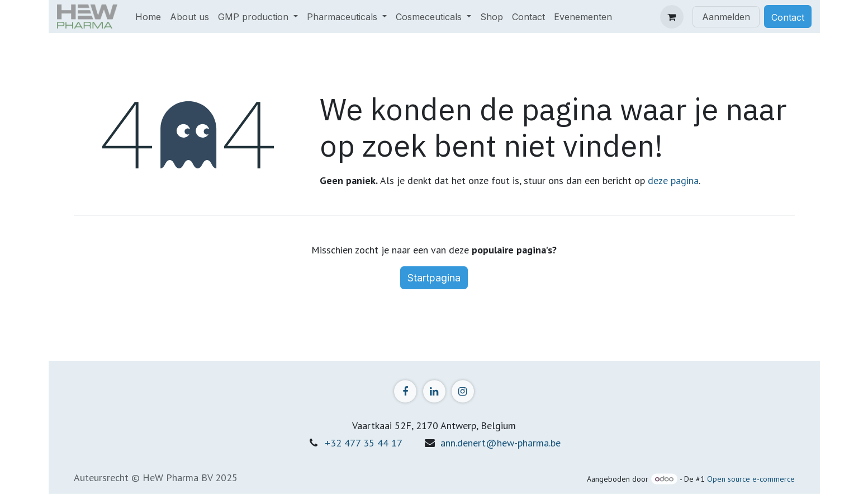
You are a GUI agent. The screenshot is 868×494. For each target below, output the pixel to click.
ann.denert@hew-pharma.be (501, 443)
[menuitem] (148, 17)
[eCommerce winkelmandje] (672, 17)
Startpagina (434, 278)
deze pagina (673, 180)
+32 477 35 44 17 (364, 443)
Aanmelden (726, 17)
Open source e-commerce (751, 479)
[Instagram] (463, 391)
